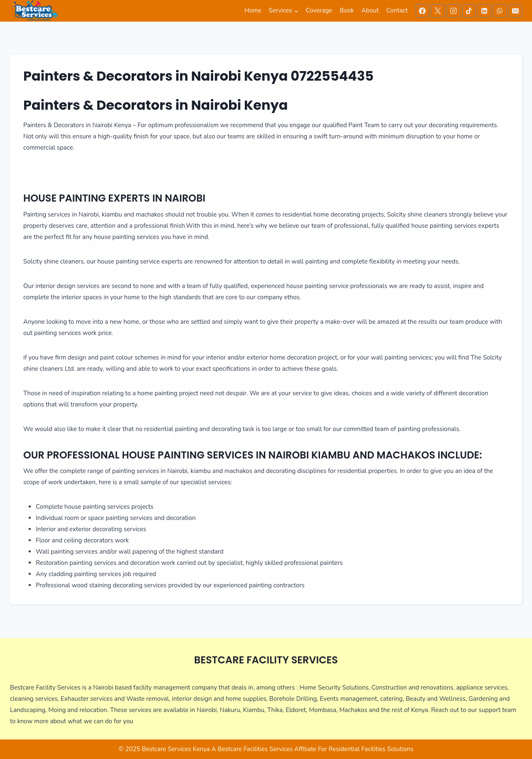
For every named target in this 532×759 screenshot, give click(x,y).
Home (253, 10)
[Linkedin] (484, 11)
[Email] (515, 11)
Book (347, 10)
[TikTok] (469, 11)
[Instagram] (453, 11)
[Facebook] (422, 11)
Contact (397, 10)
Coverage (319, 10)
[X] (438, 11)
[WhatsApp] (500, 11)
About (370, 10)
